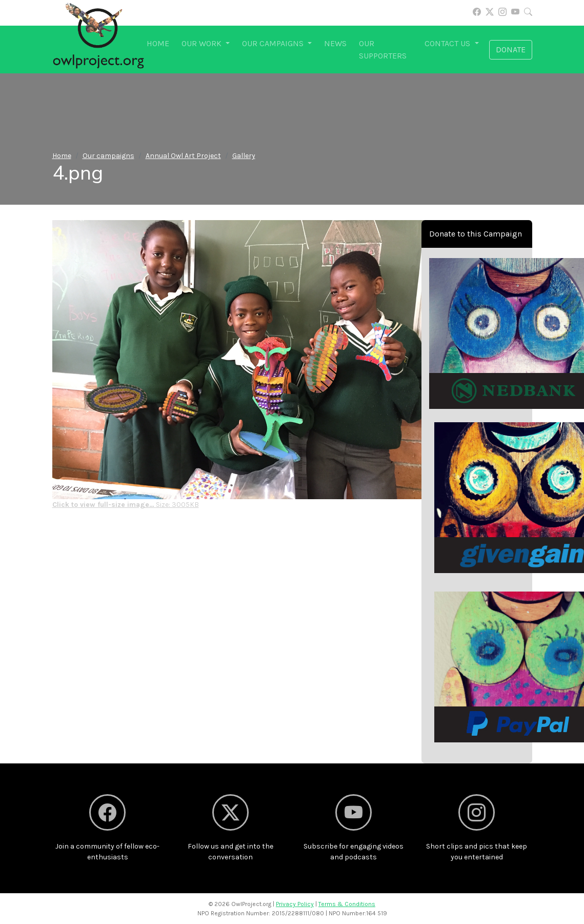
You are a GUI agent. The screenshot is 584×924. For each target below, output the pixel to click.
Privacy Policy (295, 904)
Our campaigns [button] (274, 43)
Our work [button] (203, 43)
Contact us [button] (448, 43)
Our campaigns (108, 156)
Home (158, 43)
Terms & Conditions (347, 904)
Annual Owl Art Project (183, 156)
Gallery (244, 156)
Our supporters (383, 50)
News (335, 43)
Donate (511, 50)
